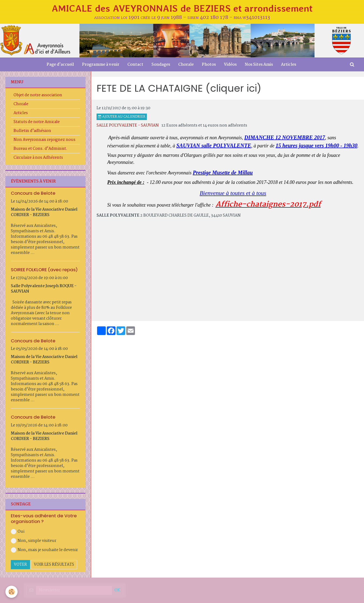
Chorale (186, 65)
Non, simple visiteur (34, 541)
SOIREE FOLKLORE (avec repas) (44, 270)
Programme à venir (101, 65)
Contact (135, 65)
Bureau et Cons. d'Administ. (40, 149)
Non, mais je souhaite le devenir (44, 550)
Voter (20, 565)
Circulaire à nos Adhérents (38, 158)
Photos (209, 65)
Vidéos (230, 65)
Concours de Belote (33, 193)
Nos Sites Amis (259, 65)
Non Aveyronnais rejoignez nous (44, 140)
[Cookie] (11, 592)
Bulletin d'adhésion (32, 131)
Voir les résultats (54, 565)
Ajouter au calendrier (122, 117)
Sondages (161, 65)
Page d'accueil (60, 65)
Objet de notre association (38, 95)
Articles (289, 65)
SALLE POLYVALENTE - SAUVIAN (128, 125)
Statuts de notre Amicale (37, 122)
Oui (18, 532)
